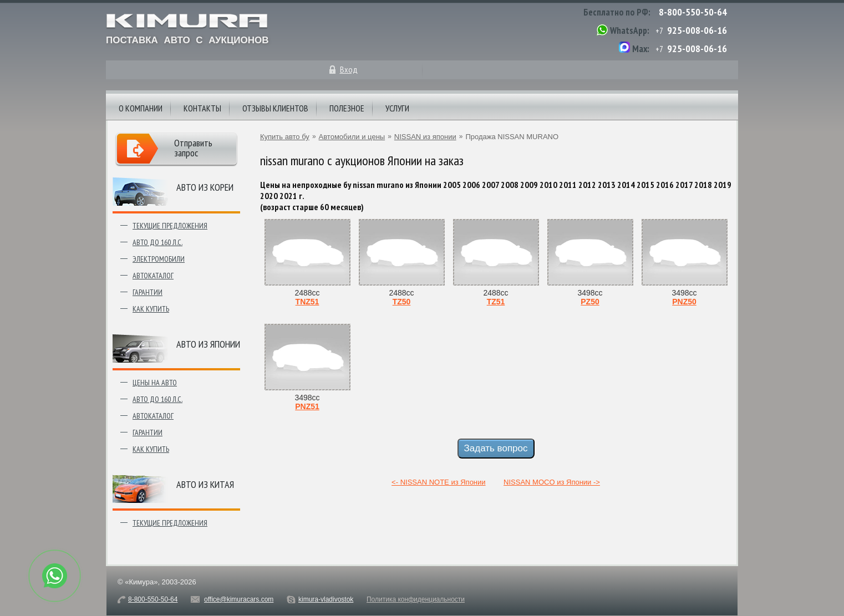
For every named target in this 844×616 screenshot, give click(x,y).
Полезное (347, 108)
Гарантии (148, 292)
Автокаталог (153, 276)
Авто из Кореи (205, 187)
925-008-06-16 (697, 30)
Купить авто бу (285, 137)
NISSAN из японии (425, 137)
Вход (349, 69)
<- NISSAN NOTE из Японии (438, 482)
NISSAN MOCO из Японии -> (552, 482)
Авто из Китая (205, 484)
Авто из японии (208, 344)
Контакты (202, 108)
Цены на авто (155, 383)
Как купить (151, 309)
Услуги (397, 108)
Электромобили (159, 259)
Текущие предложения (170, 226)
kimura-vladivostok (326, 599)
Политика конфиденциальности (416, 599)
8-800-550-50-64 (693, 12)
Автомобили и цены (352, 137)
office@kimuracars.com (239, 599)
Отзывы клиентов (275, 108)
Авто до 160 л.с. (157, 242)
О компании (141, 108)
